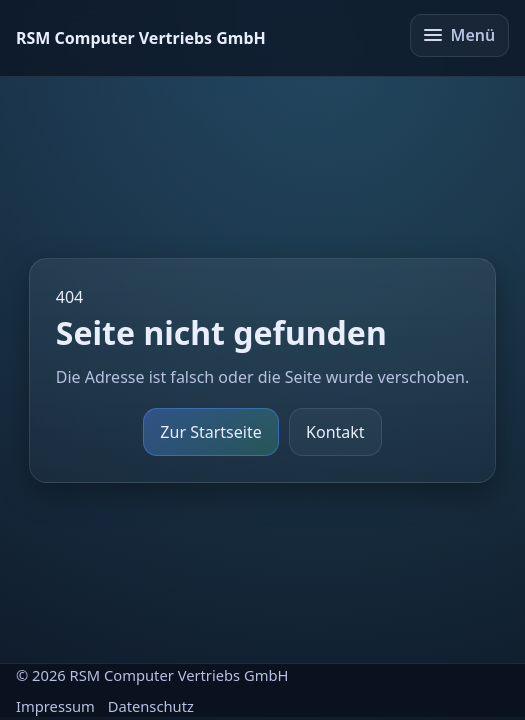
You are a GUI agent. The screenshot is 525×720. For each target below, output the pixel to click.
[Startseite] (141, 38)
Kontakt (335, 432)
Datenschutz (151, 706)
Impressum (55, 706)
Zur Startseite (210, 432)
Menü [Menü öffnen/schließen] (459, 35)
